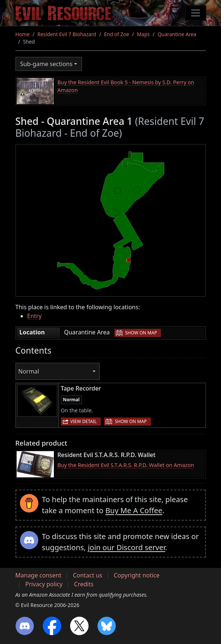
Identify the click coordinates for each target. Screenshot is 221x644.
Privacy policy (44, 584)
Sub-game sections (46, 64)
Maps (143, 34)
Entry (34, 316)
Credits (84, 584)
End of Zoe (117, 34)
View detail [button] (84, 421)
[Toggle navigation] (196, 13)
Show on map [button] (141, 333)
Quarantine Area (177, 34)
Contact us (88, 575)
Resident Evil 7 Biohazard (67, 34)
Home (23, 34)
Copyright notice (137, 575)
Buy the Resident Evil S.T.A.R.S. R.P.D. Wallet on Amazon (126, 465)
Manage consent (39, 575)
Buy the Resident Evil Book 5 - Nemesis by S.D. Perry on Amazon (126, 86)
